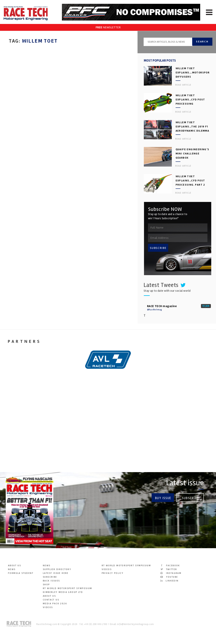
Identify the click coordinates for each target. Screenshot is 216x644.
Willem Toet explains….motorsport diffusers (194, 73)
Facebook (170, 566)
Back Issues (51, 581)
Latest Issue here (56, 573)
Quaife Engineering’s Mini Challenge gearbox (192, 154)
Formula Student (21, 573)
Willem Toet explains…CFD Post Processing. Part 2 (190, 181)
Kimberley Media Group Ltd (63, 592)
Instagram (171, 573)
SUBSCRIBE (158, 248)
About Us (14, 566)
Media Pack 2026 (55, 604)
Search (202, 42)
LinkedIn (169, 581)
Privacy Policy (113, 573)
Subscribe (190, 498)
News (12, 569)
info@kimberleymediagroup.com (135, 624)
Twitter (169, 569)
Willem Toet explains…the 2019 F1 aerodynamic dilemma (192, 127)
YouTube (169, 577)
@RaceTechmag (154, 310)
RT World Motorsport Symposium (68, 588)
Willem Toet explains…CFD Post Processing (190, 100)
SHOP (46, 585)
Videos (48, 607)
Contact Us (51, 600)
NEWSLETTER (108, 27)
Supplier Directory (57, 569)
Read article (183, 85)
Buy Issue (163, 498)
